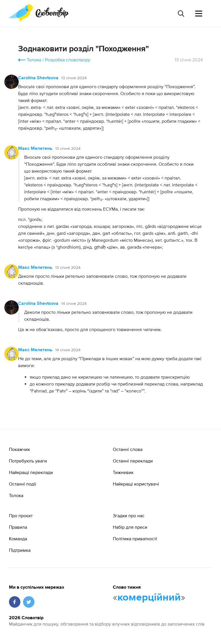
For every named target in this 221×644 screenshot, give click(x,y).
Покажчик (19, 449)
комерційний (149, 598)
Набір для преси (130, 527)
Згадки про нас (129, 515)
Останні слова (128, 449)
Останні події (23, 484)
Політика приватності (135, 539)
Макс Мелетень (35, 149)
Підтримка (20, 550)
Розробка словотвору (68, 60)
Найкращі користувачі (136, 484)
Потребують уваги (28, 461)
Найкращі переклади (31, 472)
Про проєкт (21, 515)
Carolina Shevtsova (38, 78)
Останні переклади (133, 461)
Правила (18, 527)
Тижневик (123, 472)
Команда (18, 539)
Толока (34, 60)
